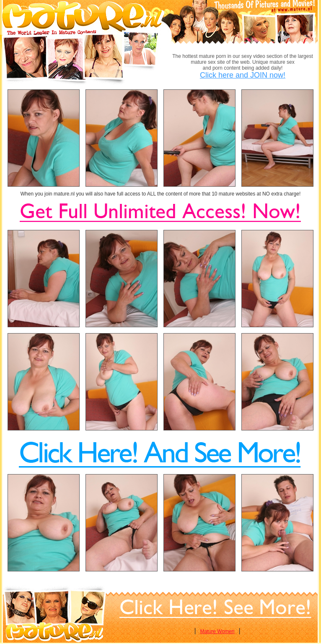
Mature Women (217, 631)
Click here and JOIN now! (243, 75)
